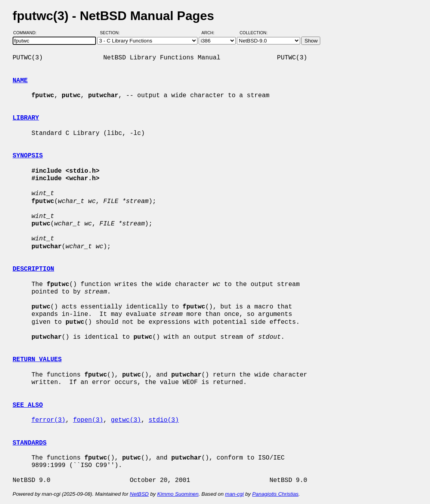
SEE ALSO (28, 405)
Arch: (211, 33)
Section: (112, 33)
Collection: (254, 33)
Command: (27, 33)
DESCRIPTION (33, 269)
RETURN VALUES (37, 360)
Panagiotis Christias (275, 494)
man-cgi (234, 494)
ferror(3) (48, 420)
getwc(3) (126, 420)
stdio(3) (164, 420)
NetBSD (139, 494)
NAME (20, 81)
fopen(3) (88, 420)
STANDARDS (30, 443)
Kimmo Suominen (178, 494)
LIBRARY (26, 118)
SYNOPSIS (28, 156)
